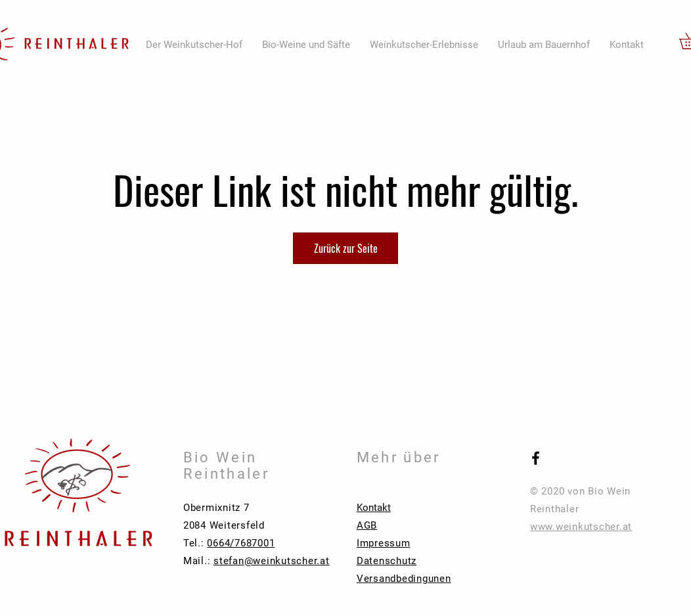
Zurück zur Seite (346, 248)
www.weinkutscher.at (581, 527)
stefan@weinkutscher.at (272, 561)
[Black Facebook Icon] (536, 458)
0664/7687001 (241, 543)
